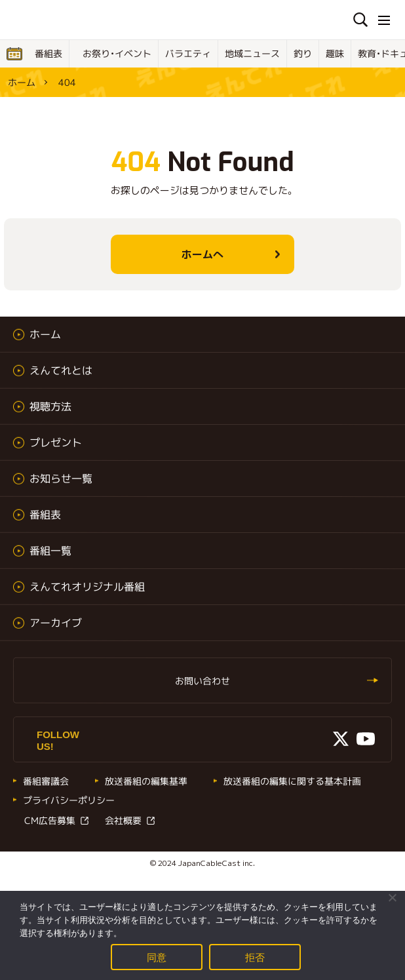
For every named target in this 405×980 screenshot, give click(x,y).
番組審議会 (46, 781)
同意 (157, 957)
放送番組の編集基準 (146, 781)
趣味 (335, 53)
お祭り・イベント (117, 53)
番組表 (48, 53)
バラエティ (188, 53)
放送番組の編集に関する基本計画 (292, 781)
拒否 (255, 957)
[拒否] (392, 897)
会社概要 (123, 820)
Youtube (366, 739)
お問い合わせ (202, 681)
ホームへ (202, 254)
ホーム (22, 82)
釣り (303, 53)
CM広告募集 (50, 820)
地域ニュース (252, 53)
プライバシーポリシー (69, 800)
